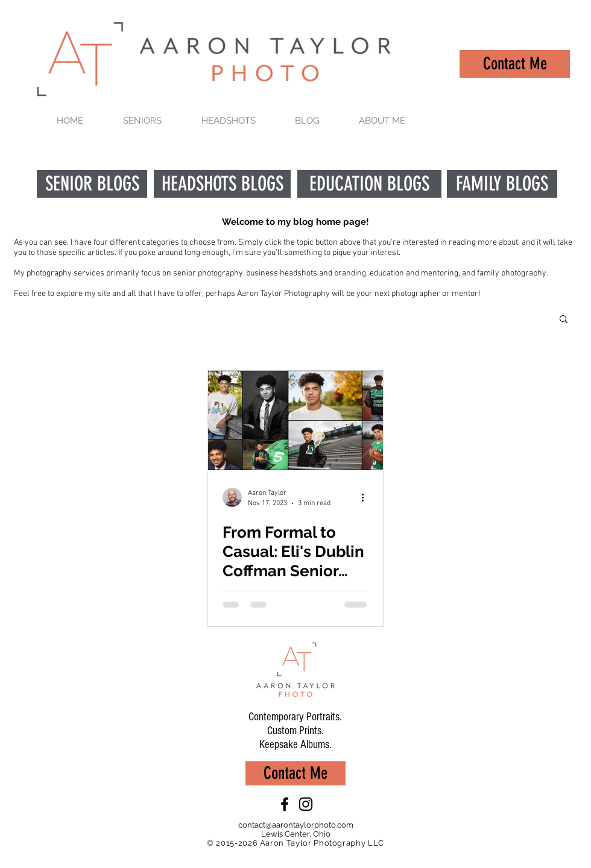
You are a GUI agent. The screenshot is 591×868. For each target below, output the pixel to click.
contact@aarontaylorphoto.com (296, 825)
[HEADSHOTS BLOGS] (222, 184)
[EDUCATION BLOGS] (369, 184)
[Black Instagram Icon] (306, 804)
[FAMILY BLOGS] (502, 184)
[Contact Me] (515, 64)
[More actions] (367, 497)
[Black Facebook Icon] (285, 804)
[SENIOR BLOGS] (92, 184)
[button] (564, 320)
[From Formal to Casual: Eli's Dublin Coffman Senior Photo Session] (295, 420)
